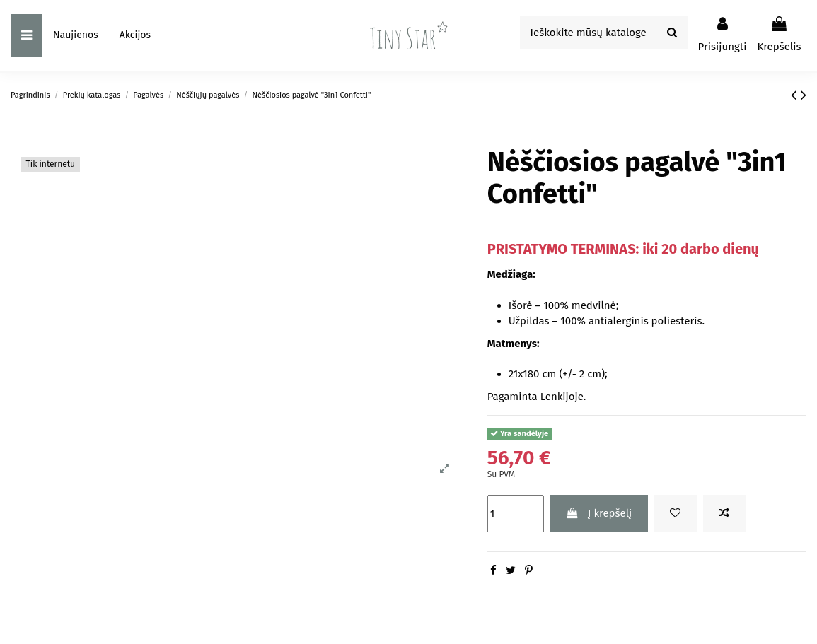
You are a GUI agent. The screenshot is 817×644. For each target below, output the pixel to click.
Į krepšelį (599, 513)
